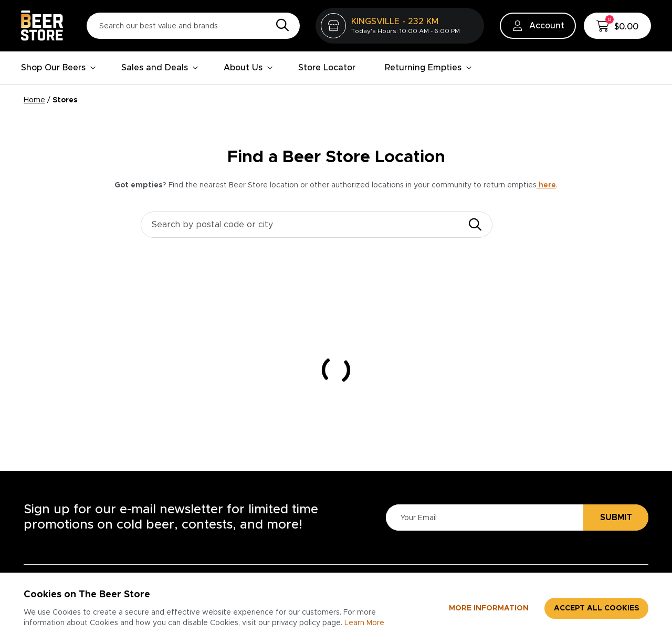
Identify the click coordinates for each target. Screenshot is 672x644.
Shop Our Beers (59, 68)
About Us (248, 68)
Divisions (471, 550)
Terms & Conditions (387, 550)
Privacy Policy (375, 533)
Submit (616, 395)
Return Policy (375, 566)
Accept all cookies (596, 608)
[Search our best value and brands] (193, 26)
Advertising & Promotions (586, 541)
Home (34, 100)
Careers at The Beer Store (496, 524)
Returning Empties (428, 68)
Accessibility (373, 516)
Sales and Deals (160, 68)
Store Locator (327, 68)
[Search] (280, 26)
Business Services (595, 516)
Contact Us (242, 566)
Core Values (478, 566)
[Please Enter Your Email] (483, 395)
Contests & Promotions (266, 550)
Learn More (364, 623)
